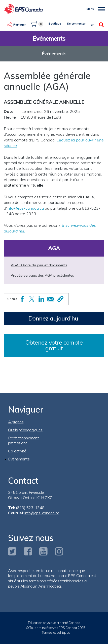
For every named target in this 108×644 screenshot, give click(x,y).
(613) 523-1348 (30, 508)
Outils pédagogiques (25, 430)
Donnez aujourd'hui (54, 318)
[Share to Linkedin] (41, 299)
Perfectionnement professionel (23, 440)
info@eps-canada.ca (25, 208)
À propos (16, 422)
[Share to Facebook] (22, 299)
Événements (19, 459)
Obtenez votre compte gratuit (54, 345)
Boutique (55, 24)
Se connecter (76, 24)
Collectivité (17, 451)
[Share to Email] (51, 299)
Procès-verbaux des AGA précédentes (42, 275)
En (93, 25)
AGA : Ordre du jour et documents (39, 265)
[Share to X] (32, 299)
